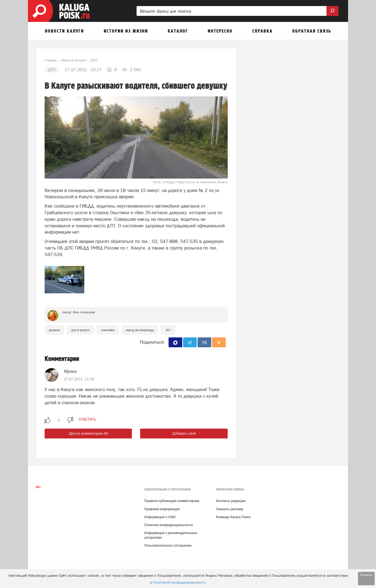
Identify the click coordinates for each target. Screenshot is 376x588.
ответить (87, 419)
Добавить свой (184, 433)
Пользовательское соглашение (168, 546)
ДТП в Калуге (80, 330)
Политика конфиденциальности (168, 525)
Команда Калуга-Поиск (233, 517)
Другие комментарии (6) (88, 433)
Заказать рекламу (230, 509)
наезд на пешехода (140, 330)
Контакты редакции (231, 501)
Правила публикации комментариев (172, 501)
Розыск (54, 330)
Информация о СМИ (160, 517)
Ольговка (108, 330)
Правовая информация (162, 509)
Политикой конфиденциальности (179, 582)
